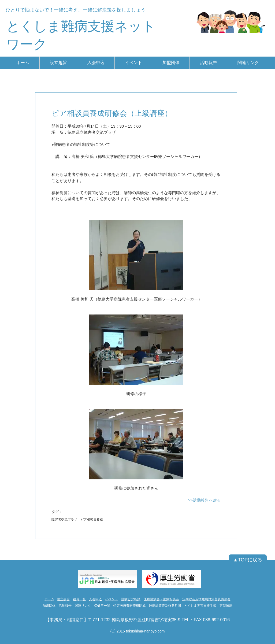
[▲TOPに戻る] (248, 560)
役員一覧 (79, 599)
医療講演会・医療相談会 (161, 599)
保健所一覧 (102, 606)
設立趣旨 (63, 599)
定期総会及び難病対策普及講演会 (206, 599)
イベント (112, 599)
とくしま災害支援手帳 (200, 606)
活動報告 (65, 606)
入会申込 (95, 599)
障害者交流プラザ (64, 520)
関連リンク (83, 606)
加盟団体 (49, 606)
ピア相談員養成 (92, 520)
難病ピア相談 (131, 599)
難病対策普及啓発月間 (165, 606)
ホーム (49, 599)
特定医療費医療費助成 (129, 606)
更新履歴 (226, 606)
